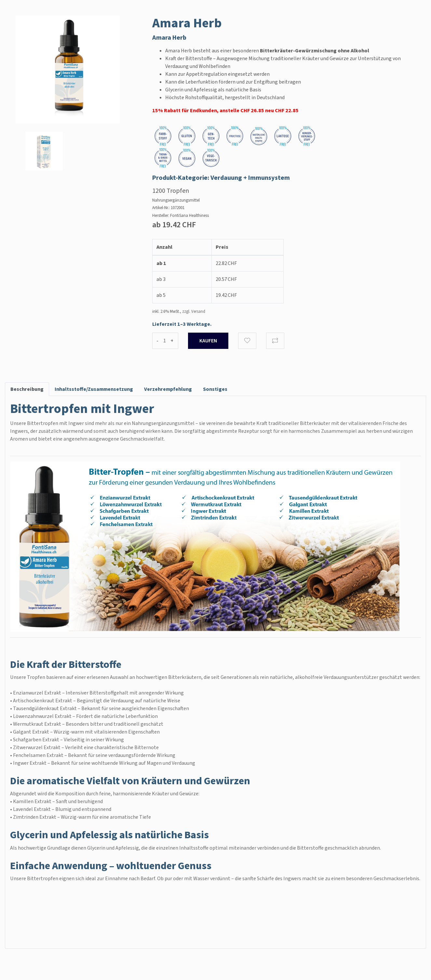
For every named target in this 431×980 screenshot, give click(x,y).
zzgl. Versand (194, 311)
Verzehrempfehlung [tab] (168, 389)
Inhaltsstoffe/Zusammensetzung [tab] (94, 389)
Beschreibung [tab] (27, 389)
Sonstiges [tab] (215, 389)
